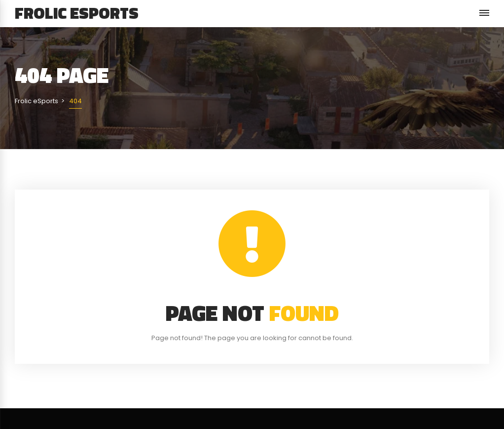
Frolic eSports (77, 13)
